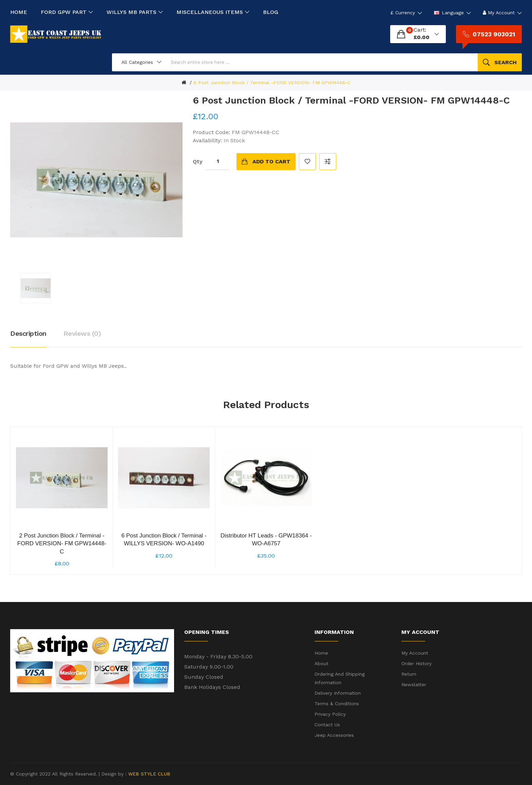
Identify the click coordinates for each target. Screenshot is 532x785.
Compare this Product (328, 162)
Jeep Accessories (334, 735)
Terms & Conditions (337, 704)
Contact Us (327, 725)
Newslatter (414, 684)
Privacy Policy (330, 714)
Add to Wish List (307, 162)
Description (28, 333)
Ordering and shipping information (340, 678)
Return (409, 674)
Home (321, 653)
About (321, 663)
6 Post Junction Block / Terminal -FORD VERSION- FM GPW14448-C (272, 83)
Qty (198, 161)
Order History (416, 663)
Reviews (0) (82, 333)
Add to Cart (271, 161)
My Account (415, 653)
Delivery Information (338, 693)
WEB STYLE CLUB (148, 774)
